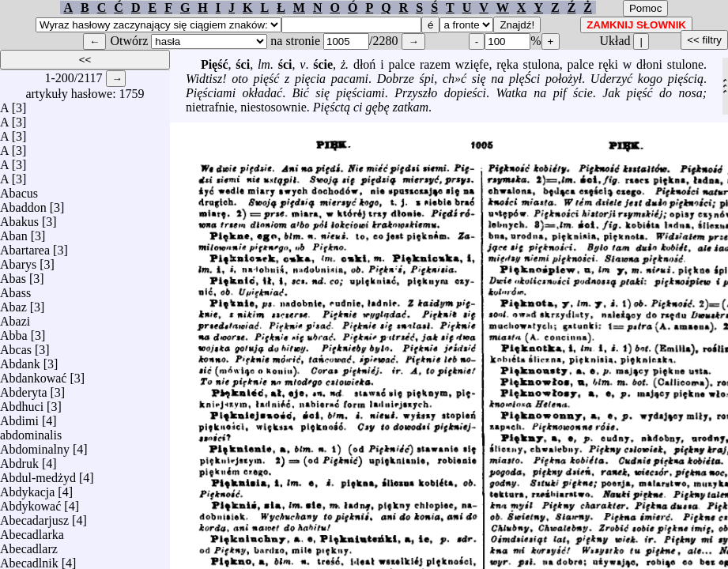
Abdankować (33, 374)
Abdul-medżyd (38, 474)
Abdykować (30, 502)
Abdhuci (22, 403)
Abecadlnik (29, 559)
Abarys (18, 260)
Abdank (20, 360)
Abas (13, 275)
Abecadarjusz (34, 516)
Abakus (19, 218)
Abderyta (24, 388)
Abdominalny (35, 445)
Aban (14, 232)
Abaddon (23, 203)
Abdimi (19, 417)
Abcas (16, 346)
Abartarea (25, 246)
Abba (14, 332)
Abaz (13, 303)
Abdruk (19, 460)
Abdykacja (27, 488)
